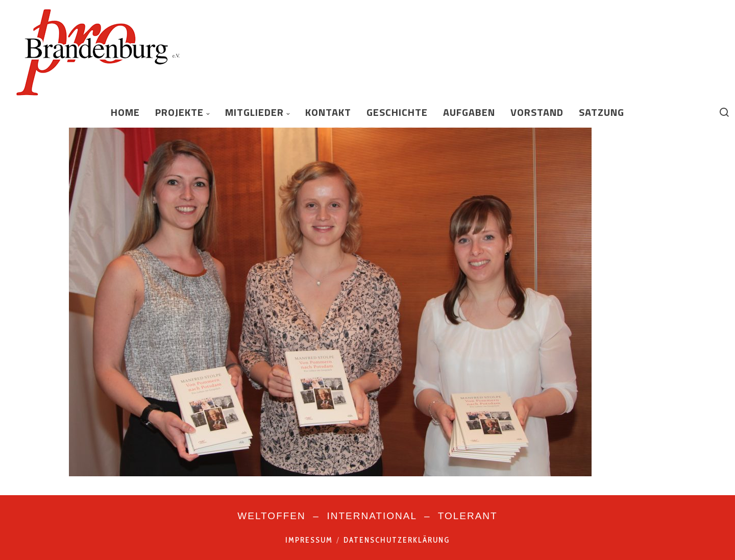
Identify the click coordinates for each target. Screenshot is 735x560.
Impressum (309, 540)
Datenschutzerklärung (397, 540)
